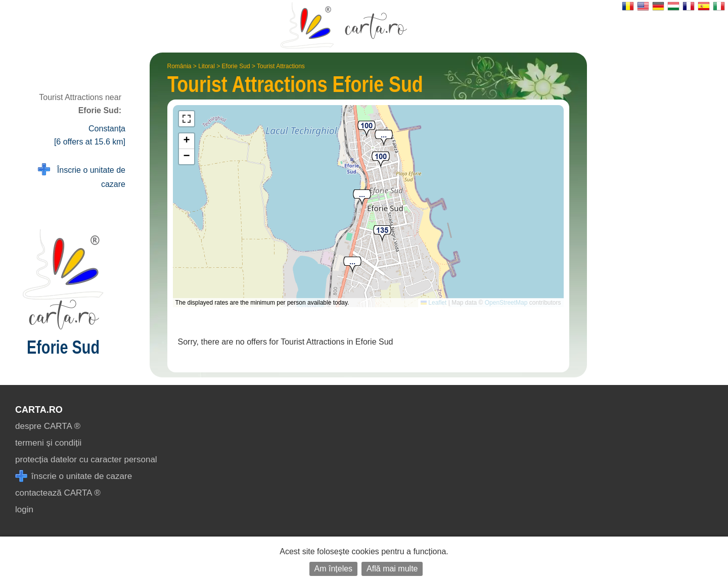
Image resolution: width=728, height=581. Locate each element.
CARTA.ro (39, 410)
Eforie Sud (236, 66)
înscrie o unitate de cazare (74, 476)
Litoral (207, 66)
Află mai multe (392, 569)
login (24, 510)
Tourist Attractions (281, 66)
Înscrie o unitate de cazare (82, 176)
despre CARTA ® (48, 426)
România (179, 66)
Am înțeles (334, 569)
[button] (352, 265)
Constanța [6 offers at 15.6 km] (90, 135)
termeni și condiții (48, 443)
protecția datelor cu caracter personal (86, 459)
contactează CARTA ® (58, 493)
